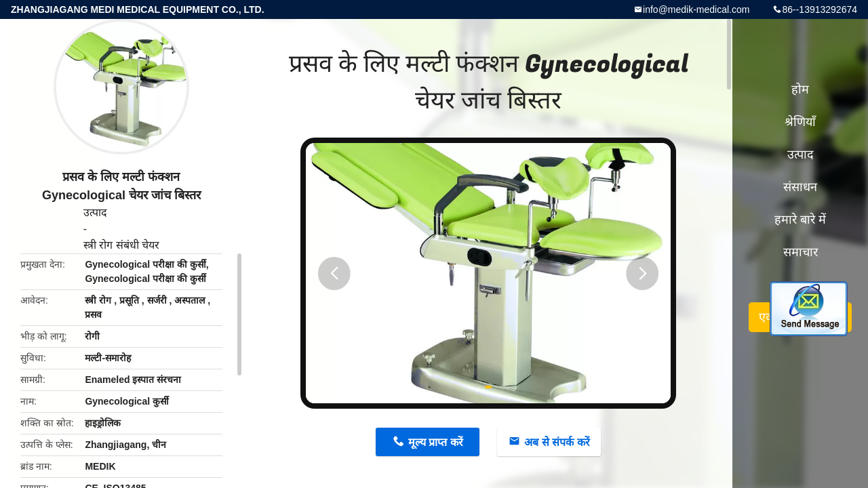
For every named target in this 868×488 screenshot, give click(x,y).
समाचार (801, 252)
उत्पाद (95, 212)
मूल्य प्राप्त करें (436, 442)
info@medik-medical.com (696, 9)
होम (800, 89)
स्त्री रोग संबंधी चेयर (121, 245)
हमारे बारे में (800, 220)
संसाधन (800, 187)
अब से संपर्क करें (557, 442)
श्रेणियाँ (800, 122)
